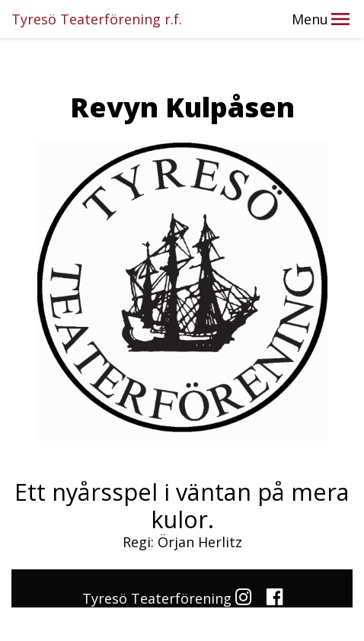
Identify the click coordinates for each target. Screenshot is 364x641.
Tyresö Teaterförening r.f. (97, 19)
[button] (340, 19)
